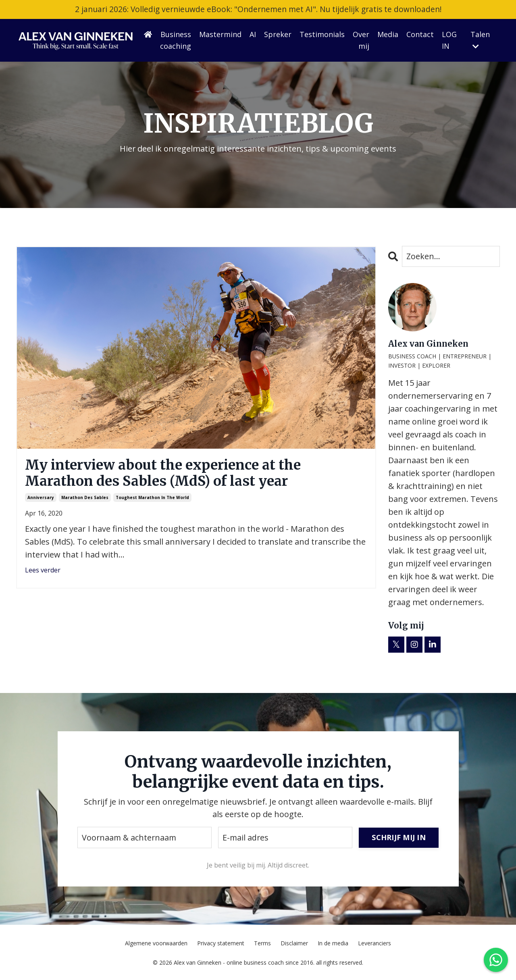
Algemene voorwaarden (156, 944)
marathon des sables (85, 500)
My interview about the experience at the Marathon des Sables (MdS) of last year (174, 474)
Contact (420, 35)
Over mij (361, 41)
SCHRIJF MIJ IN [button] (399, 838)
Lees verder (43, 573)
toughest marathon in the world (152, 500)
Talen (480, 40)
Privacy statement (221, 944)
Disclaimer (294, 944)
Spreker (278, 35)
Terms (262, 944)
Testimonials (322, 35)
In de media (333, 944)
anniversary (41, 500)
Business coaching (176, 41)
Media (388, 35)
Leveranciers (375, 944)
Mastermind (220, 35)
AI (253, 35)
